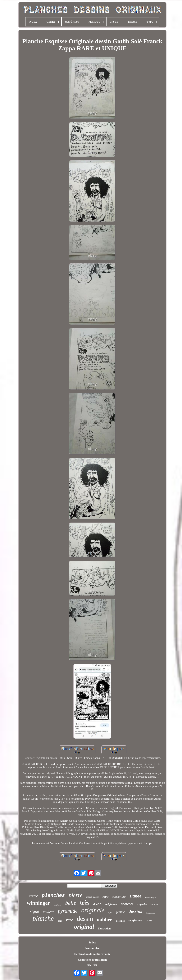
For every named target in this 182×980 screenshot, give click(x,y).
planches (53, 896)
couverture (119, 897)
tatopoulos (150, 913)
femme (121, 912)
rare (70, 920)
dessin (85, 919)
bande (154, 904)
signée (135, 896)
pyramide (68, 911)
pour (149, 920)
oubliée (105, 919)
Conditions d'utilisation (92, 960)
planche (43, 918)
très (85, 903)
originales (135, 920)
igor (110, 912)
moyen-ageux (93, 897)
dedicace (58, 905)
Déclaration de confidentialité (92, 954)
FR (95, 965)
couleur (48, 912)
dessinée (121, 921)
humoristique (151, 897)
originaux (111, 904)
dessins (135, 911)
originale (93, 910)
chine (106, 897)
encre (33, 896)
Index (92, 942)
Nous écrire (92, 948)
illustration (104, 929)
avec (97, 904)
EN (89, 965)
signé (35, 911)
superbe (142, 904)
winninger (38, 903)
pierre (75, 895)
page (60, 921)
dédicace (127, 904)
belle (71, 903)
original (84, 927)
